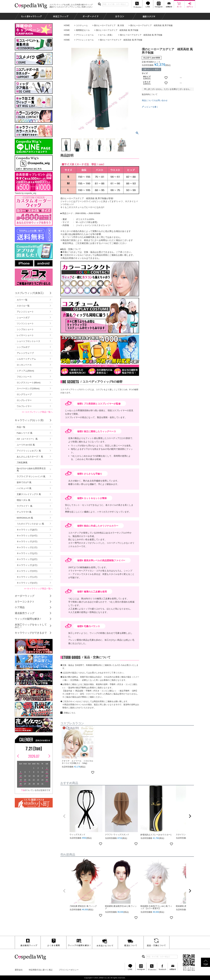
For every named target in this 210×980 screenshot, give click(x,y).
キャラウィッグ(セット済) (29, 420)
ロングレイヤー (24, 400)
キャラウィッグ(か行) (27, 536)
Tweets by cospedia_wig (25, 193)
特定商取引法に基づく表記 (41, 970)
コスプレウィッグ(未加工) (29, 293)
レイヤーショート (25, 335)
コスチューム (82, 25)
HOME (67, 25)
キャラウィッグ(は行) (27, 559)
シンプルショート (25, 329)
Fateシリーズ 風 (25, 433)
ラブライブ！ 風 (25, 506)
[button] (64, 816)
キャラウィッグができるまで (31, 633)
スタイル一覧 (23, 306)
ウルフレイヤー (24, 406)
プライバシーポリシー (69, 970)
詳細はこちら (70, 713)
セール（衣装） (107, 35)
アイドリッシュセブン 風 (29, 451)
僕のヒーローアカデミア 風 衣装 (109, 25)
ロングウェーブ (24, 394)
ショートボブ (23, 318)
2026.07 (34, 756)
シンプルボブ (23, 347)
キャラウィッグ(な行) (27, 553)
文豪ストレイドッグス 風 (29, 494)
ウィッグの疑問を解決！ (28, 619)
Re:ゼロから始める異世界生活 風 (31, 469)
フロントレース (24, 377)
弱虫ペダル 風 (23, 500)
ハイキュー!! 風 (24, 488)
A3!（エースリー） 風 (27, 439)
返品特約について (150, 94)
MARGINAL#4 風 (25, 518)
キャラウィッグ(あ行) (27, 530)
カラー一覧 (22, 300)
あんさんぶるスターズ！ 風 (30, 457)
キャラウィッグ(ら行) (27, 577)
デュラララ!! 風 (24, 512)
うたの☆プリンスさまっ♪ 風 (30, 524)
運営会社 (19, 970)
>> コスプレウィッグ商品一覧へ (37, 412)
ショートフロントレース (28, 341)
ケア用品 (20, 607)
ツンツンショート (25, 323)
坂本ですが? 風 (24, 482)
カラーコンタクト (25, 602)
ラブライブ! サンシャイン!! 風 (31, 476)
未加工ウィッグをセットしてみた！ (31, 626)
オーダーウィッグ (25, 596)
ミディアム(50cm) (25, 371)
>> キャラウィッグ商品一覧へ (38, 589)
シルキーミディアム (26, 359)
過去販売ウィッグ (25, 613)
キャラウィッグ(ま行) (27, 565)
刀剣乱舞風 (22, 463)
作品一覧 (21, 427)
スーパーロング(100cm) (28, 388)
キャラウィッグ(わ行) (27, 583)
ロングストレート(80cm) (29, 383)
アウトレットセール (85, 35)
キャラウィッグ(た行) (27, 547)
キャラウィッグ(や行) (27, 571)
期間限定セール (83, 30)
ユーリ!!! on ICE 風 (26, 445)
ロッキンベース (24, 365)
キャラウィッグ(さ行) (27, 541)
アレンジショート (25, 312)
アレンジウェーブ (25, 353)
